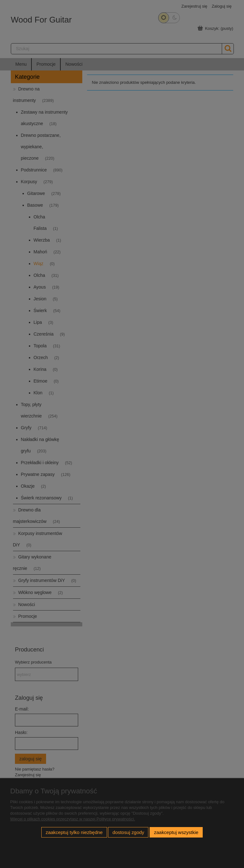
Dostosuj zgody (128, 832)
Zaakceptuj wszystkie (176, 832)
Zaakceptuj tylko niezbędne (74, 832)
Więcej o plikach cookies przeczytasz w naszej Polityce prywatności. (73, 819)
